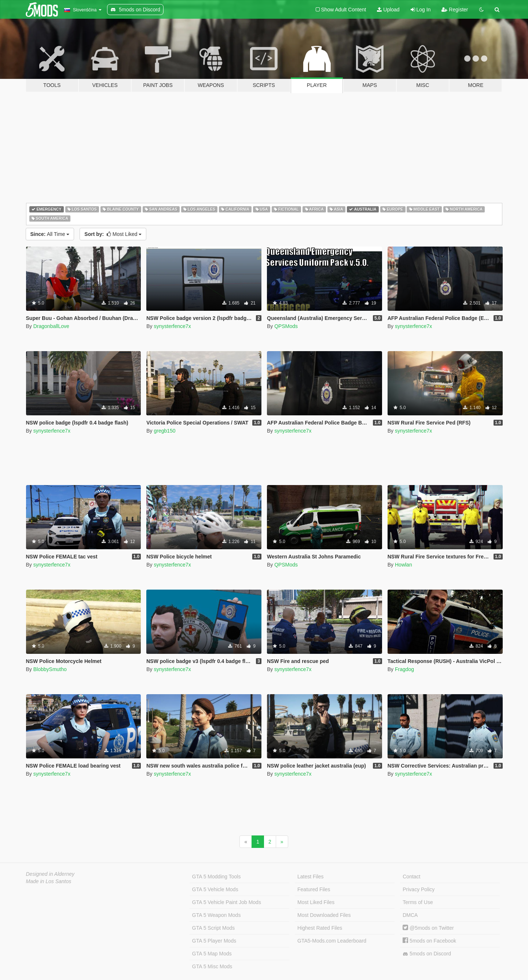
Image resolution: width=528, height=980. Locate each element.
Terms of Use (418, 902)
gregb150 (164, 431)
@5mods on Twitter (428, 928)
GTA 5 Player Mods (214, 941)
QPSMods (286, 326)
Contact (411, 877)
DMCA (410, 915)
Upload (388, 10)
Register (455, 10)
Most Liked (113, 234)
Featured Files (314, 889)
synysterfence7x (172, 326)
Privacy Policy (419, 889)
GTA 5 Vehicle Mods (215, 889)
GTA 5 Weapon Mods (217, 915)
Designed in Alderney (50, 874)
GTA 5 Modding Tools (217, 877)
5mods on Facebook (429, 941)
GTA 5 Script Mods (213, 928)
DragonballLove (51, 326)
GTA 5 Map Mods (212, 954)
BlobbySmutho (50, 669)
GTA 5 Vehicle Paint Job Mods (227, 902)
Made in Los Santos (49, 881)
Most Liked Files (316, 902)
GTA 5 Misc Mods (212, 966)
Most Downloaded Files (324, 915)
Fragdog (404, 669)
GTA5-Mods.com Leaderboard (332, 941)
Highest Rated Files (320, 928)
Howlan (404, 565)
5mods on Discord (427, 954)
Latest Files (311, 877)
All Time (50, 234)
